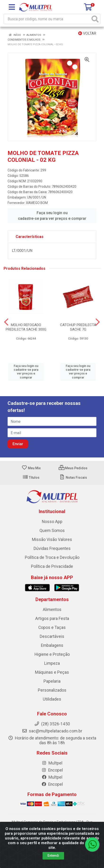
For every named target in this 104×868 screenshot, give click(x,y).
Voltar (87, 33)
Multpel (52, 763)
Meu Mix (31, 468)
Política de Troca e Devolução (52, 557)
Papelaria (52, 681)
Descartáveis (52, 636)
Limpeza (52, 663)
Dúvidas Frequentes (52, 548)
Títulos (31, 478)
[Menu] (12, 7)
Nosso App (52, 522)
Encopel (52, 770)
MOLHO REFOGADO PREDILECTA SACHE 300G (26, 327)
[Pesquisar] (95, 19)
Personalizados (52, 690)
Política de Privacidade (52, 566)
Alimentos (52, 610)
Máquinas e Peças (52, 672)
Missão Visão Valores (52, 540)
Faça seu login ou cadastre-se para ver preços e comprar (52, 216)
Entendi (53, 856)
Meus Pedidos (73, 468)
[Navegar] (6, 322)
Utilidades (52, 699)
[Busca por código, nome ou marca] (47, 19)
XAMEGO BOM (37, 203)
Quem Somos (52, 531)
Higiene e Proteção (52, 654)
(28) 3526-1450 (52, 724)
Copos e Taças (52, 627)
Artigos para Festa (52, 619)
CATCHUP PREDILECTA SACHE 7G (78, 327)
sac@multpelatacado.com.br (52, 731)
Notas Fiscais (73, 478)
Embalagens (52, 645)
